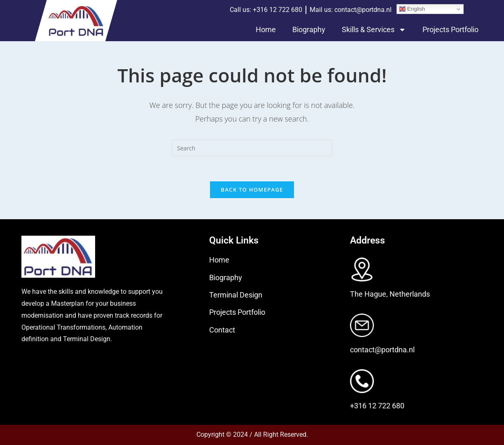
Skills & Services (374, 30)
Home (266, 29)
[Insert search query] (252, 148)
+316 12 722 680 (377, 406)
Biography (309, 29)
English (412, 9)
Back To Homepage (252, 190)
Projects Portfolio (450, 29)
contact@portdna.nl (382, 350)
